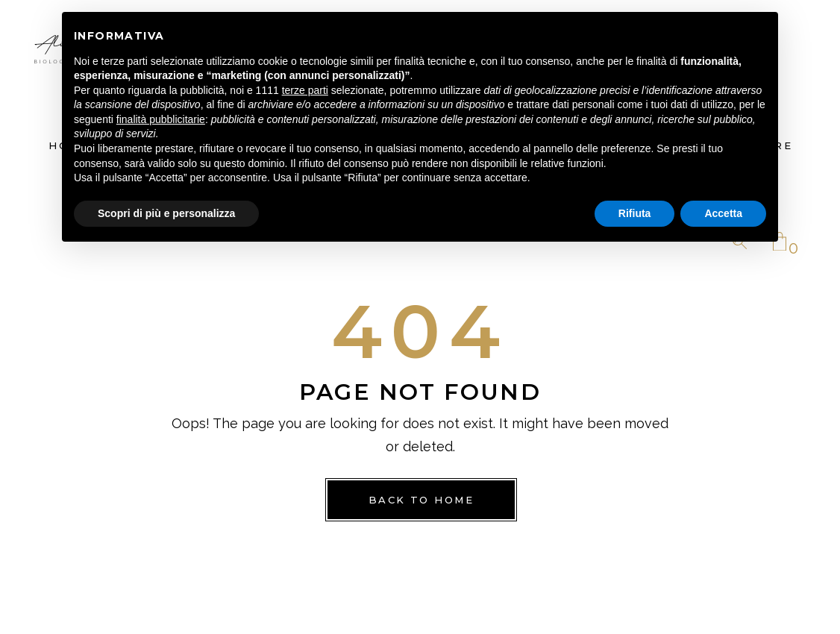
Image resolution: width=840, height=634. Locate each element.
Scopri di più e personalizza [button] (166, 213)
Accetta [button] (723, 213)
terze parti (305, 90)
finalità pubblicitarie (161, 119)
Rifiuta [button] (635, 213)
